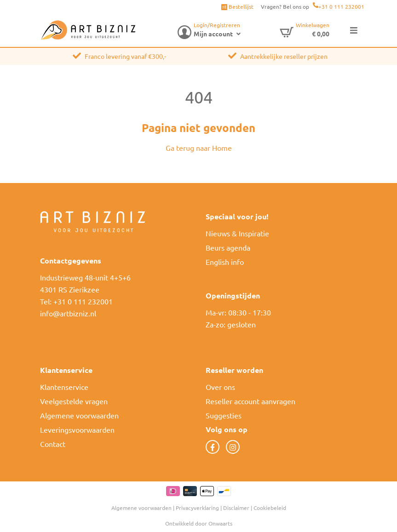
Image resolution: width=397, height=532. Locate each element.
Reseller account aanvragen (250, 401)
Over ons (220, 387)
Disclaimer (236, 508)
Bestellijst (237, 6)
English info (225, 262)
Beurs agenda (228, 247)
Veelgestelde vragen (74, 401)
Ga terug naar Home (199, 148)
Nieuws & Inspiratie (237, 233)
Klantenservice (64, 387)
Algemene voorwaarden (79, 415)
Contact (53, 444)
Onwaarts (220, 523)
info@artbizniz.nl (68, 313)
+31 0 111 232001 (341, 6)
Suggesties (224, 415)
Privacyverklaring (197, 508)
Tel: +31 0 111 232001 (76, 301)
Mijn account (213, 34)
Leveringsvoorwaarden (77, 429)
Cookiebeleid (270, 508)
